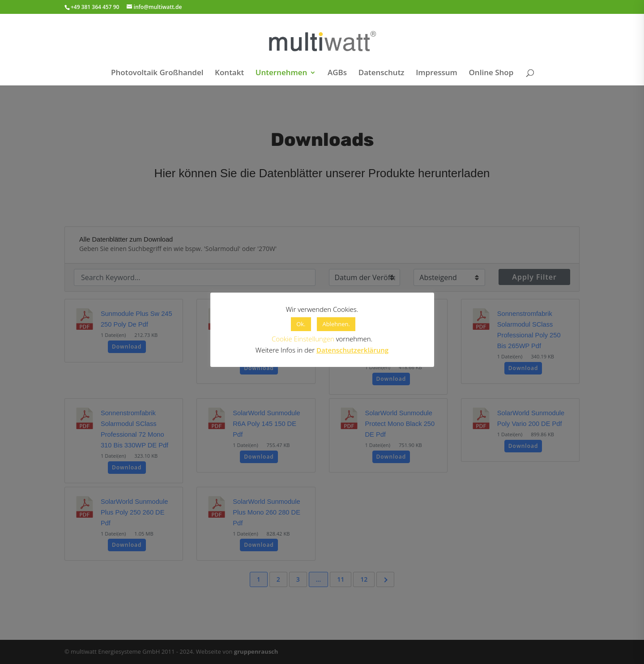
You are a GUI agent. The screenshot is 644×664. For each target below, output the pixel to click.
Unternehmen (281, 73)
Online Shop (491, 73)
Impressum (437, 73)
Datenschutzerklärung (352, 350)
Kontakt (229, 73)
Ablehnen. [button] (336, 324)
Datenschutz (382, 73)
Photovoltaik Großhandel (157, 73)
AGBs (337, 73)
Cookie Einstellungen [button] (303, 339)
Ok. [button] (301, 324)
